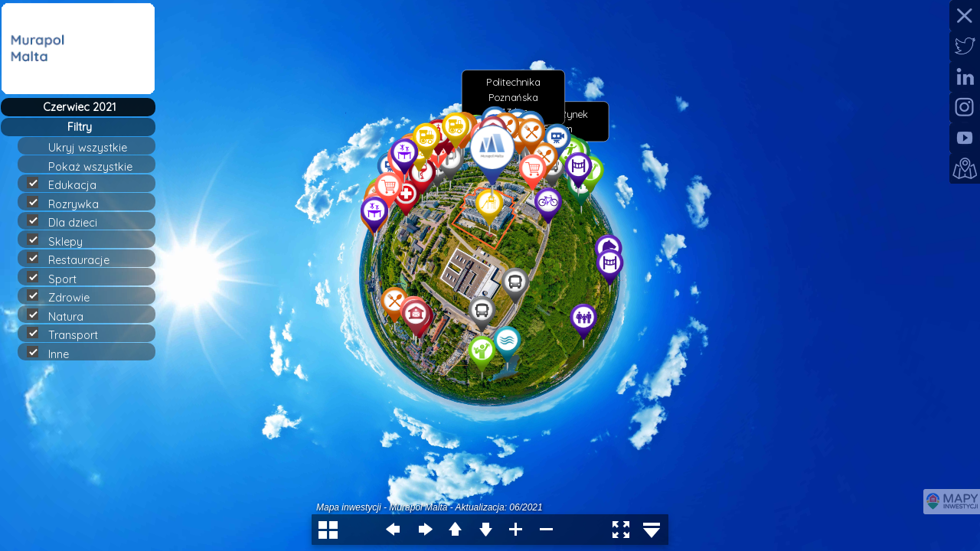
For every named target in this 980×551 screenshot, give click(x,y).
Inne (54, 354)
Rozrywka (69, 204)
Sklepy (61, 241)
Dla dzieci (69, 222)
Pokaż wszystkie (97, 167)
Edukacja (68, 184)
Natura (62, 316)
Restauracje (75, 259)
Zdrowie (65, 297)
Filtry (80, 127)
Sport (58, 279)
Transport (69, 334)
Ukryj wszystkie (94, 148)
